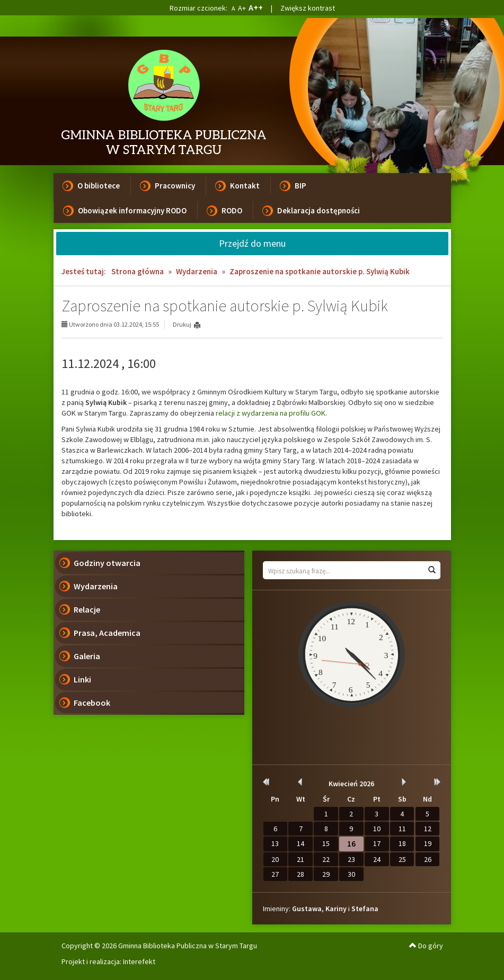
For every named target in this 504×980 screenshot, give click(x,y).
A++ (256, 7)
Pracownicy (175, 186)
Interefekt (139, 961)
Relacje (87, 609)
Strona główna (138, 271)
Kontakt (245, 186)
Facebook (92, 703)
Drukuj (182, 324)
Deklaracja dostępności (319, 210)
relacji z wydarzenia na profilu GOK (271, 413)
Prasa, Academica (107, 633)
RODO (232, 210)
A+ (242, 8)
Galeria (87, 656)
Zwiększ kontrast (308, 8)
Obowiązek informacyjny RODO (132, 210)
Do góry (426, 946)
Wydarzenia (197, 271)
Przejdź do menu (252, 243)
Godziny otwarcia (107, 563)
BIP (300, 186)
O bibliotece (99, 186)
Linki (82, 679)
